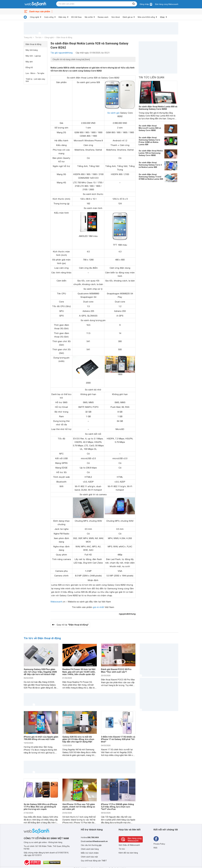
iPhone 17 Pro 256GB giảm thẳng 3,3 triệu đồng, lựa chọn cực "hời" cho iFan (117, 807)
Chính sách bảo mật (89, 857)
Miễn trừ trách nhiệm (90, 853)
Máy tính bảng (32, 50)
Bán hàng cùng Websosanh (167, 4)
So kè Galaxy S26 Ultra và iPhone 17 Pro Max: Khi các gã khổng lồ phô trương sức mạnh (40, 807)
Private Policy (159, 844)
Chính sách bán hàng (90, 849)
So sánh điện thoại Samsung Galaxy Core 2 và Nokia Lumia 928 (150, 165)
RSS (155, 848)
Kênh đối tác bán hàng (128, 853)
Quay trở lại (73, 625)
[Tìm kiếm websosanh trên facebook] (156, 839)
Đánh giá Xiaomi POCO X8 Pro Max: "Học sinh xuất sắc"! (116, 670)
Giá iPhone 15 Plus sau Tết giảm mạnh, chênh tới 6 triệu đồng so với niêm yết (79, 807)
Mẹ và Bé (89, 17)
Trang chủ (28, 37)
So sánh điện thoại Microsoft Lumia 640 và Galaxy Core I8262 (150, 128)
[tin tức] (25, 17)
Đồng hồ (29, 67)
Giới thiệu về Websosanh (129, 845)
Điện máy (62, 17)
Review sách (103, 17)
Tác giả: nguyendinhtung (62, 53)
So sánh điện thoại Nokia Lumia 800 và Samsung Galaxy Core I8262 (158, 108)
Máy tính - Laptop (33, 56)
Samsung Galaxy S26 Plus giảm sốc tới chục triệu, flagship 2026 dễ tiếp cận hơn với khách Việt (40, 672)
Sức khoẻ (116, 17)
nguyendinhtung (127, 614)
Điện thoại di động (64, 37)
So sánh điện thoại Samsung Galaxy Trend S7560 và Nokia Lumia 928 (151, 177)
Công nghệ (34, 17)
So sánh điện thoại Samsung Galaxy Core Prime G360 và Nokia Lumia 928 (149, 141)
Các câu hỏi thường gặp (91, 845)
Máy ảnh (29, 62)
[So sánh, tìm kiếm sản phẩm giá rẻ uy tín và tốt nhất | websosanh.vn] (35, 4)
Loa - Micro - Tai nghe (35, 73)
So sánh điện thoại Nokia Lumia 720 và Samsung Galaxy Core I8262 (151, 153)
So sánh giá (113, 113)
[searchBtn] (134, 4)
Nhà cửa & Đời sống (146, 17)
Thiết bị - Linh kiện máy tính (35, 80)
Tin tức (38, 37)
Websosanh (56, 602)
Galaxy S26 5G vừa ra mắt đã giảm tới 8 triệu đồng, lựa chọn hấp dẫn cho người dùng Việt (78, 739)
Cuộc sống (49, 17)
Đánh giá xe (128, 17)
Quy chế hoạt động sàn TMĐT (94, 861)
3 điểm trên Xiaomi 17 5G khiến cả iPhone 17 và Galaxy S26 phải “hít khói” (118, 739)
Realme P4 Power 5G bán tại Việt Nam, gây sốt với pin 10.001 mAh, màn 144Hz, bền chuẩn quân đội (79, 672)
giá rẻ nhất (98, 607)
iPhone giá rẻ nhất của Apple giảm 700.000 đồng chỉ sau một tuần (41, 738)
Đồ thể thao (77, 17)
